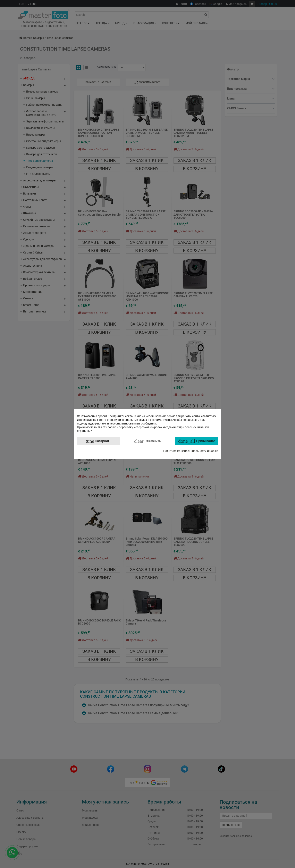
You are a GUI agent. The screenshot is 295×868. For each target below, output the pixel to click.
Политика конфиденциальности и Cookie (191, 451)
